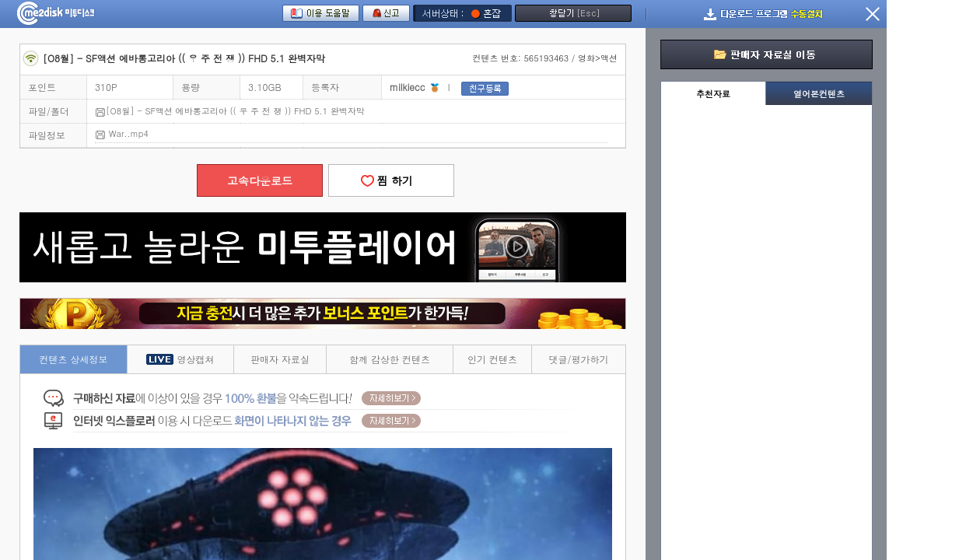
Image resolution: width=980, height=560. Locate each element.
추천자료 (713, 94)
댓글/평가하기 (578, 359)
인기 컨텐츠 (492, 359)
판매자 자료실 (280, 359)
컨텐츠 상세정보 (74, 359)
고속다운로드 (260, 180)
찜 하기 (391, 180)
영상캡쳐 (180, 359)
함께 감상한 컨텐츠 (390, 359)
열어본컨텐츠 (819, 94)
